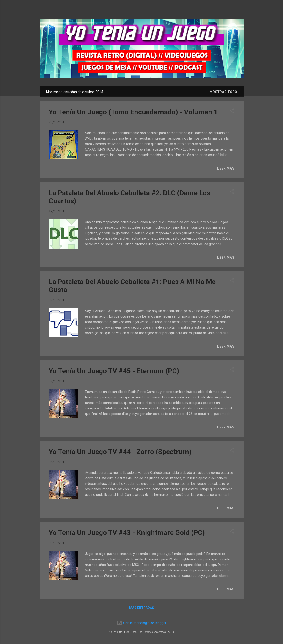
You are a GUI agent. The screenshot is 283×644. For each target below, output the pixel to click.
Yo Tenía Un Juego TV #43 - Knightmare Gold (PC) (127, 533)
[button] (232, 111)
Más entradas (142, 608)
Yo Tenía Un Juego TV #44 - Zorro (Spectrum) (120, 452)
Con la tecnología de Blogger (141, 623)
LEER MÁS (226, 168)
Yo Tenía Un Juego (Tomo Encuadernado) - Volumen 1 (133, 112)
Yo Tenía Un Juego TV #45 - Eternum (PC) (114, 371)
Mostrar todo (223, 92)
